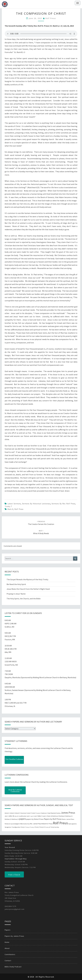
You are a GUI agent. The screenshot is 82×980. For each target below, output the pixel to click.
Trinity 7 (8, 506)
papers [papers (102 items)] (23, 819)
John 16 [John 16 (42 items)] (11, 816)
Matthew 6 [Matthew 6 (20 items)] (62, 816)
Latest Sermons (14, 504)
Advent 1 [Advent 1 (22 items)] (7, 813)
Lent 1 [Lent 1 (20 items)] (29, 816)
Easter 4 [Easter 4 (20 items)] (29, 813)
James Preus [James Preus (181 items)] (68, 813)
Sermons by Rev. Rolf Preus (63, 504)
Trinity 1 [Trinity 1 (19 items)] (23, 827)
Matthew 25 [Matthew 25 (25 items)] (15, 819)
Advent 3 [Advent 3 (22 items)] (18, 813)
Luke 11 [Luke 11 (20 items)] (45, 816)
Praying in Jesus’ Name (16, 594)
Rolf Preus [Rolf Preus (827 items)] (60, 823)
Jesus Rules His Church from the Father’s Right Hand (28, 589)
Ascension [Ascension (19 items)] (23, 813)
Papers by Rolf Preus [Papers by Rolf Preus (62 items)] (53, 819)
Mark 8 (10, 509)
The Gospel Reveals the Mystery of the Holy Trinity (27, 579)
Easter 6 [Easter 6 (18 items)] (39, 813)
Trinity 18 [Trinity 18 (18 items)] (47, 827)
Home (7, 942)
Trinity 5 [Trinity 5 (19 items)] (37, 827)
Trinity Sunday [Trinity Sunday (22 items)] (55, 827)
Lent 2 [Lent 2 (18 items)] (32, 816)
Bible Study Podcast (13, 967)
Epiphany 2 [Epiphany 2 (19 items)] (44, 813)
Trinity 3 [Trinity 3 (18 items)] (32, 827)
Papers (8, 930)
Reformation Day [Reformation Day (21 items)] (25, 824)
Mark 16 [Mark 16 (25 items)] (50, 816)
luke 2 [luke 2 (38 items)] (40, 816)
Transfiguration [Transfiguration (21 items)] (16, 827)
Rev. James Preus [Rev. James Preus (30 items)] (36, 824)
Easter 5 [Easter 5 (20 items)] (34, 813)
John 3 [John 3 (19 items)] (6, 816)
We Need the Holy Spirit (16, 584)
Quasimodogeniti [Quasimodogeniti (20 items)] (15, 824)
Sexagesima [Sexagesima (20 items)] (8, 827)
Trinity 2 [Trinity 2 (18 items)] (28, 827)
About (7, 948)
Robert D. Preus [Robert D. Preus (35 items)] (47, 824)
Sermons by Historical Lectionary (36, 504)
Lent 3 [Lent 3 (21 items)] (36, 816)
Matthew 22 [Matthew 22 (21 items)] (8, 819)
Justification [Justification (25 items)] (23, 816)
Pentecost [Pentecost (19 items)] (7, 824)
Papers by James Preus (14, 936)
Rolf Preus (51, 18)
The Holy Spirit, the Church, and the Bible (24, 599)
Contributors (10, 954)
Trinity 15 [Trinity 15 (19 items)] (42, 827)
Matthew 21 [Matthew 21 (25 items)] (69, 816)
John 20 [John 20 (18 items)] (16, 816)
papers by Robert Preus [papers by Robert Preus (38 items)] (35, 819)
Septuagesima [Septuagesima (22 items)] (72, 824)
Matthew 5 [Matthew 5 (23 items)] (56, 816)
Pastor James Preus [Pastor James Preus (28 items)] (68, 819)
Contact (8, 961)
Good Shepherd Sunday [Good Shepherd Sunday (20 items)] (54, 813)
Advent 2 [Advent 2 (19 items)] (13, 813)
